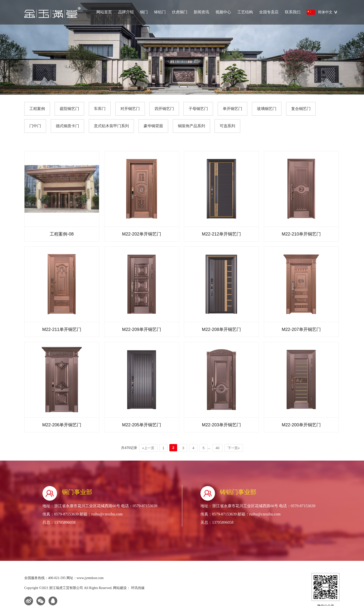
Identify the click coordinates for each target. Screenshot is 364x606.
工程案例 (37, 109)
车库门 (100, 109)
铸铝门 (160, 12)
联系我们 (293, 12)
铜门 (144, 12)
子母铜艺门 (198, 109)
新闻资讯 (201, 12)
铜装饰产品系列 (191, 126)
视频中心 (223, 12)
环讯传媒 (137, 588)
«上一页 (148, 448)
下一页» (234, 448)
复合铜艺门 (301, 109)
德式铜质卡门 (67, 126)
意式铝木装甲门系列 (111, 126)
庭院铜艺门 (69, 109)
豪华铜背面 (153, 126)
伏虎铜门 (180, 12)
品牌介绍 (126, 12)
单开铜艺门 (232, 109)
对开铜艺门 (130, 109)
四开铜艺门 (164, 109)
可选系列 (227, 126)
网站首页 (104, 12)
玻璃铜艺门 (267, 109)
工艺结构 (245, 12)
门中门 (35, 126)
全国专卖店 (269, 12)
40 (217, 448)
